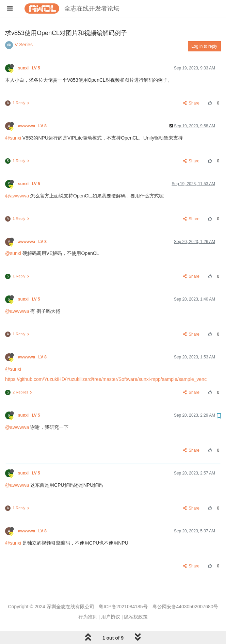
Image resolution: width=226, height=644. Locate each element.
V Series (24, 45)
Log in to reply (204, 46)
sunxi (30, 68)
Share (191, 103)
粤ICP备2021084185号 (123, 607)
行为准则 (88, 617)
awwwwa (33, 126)
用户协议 (111, 617)
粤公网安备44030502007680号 (185, 607)
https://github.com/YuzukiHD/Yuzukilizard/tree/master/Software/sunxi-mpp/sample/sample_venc (106, 379)
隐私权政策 (136, 617)
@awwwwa (17, 196)
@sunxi (13, 138)
